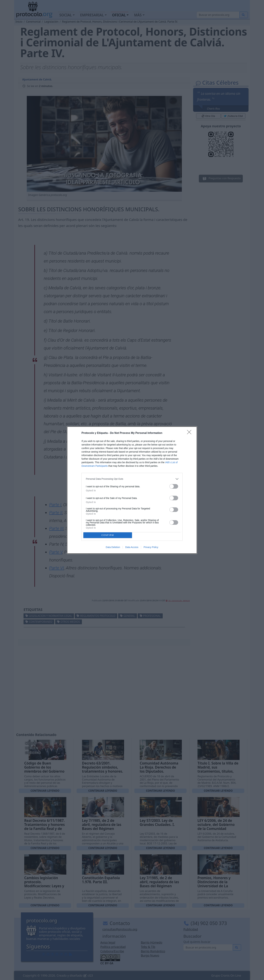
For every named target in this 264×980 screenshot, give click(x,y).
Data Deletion (113, 547)
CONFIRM (108, 535)
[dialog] (132, 490)
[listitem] (132, 479)
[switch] (174, 486)
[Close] (190, 433)
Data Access (132, 547)
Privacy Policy (151, 547)
